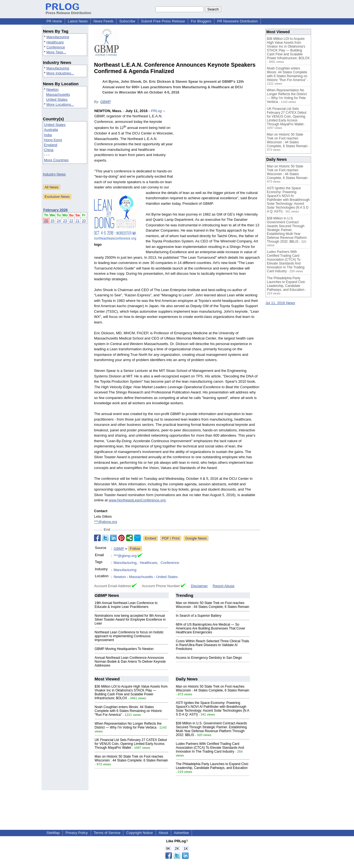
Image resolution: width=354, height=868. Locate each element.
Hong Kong (53, 140)
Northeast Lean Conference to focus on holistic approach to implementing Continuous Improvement (129, 636)
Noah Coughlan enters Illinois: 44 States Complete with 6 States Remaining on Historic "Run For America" (128, 711)
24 (59, 221)
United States (57, 99)
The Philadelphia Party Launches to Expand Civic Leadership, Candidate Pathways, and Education (212, 766)
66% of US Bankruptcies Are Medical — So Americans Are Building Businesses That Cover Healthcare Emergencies (211, 628)
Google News (196, 538)
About (163, 833)
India (48, 135)
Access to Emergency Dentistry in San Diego (209, 658)
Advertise (181, 833)
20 (84, 221)
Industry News (54, 174)
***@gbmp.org (106, 522)
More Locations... (60, 104)
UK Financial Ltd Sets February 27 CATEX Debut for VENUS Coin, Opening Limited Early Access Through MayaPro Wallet (131, 744)
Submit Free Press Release (163, 21)
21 (77, 221)
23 (65, 221)
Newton (53, 90)
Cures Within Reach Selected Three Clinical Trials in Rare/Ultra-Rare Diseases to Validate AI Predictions (213, 645)
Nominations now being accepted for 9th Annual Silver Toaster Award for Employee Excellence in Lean (130, 620)
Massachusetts (58, 94)
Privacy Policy (77, 833)
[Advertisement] (218, 149)
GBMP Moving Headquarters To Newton (124, 649)
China (49, 150)
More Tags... (56, 52)
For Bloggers (201, 21)
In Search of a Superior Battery (199, 616)
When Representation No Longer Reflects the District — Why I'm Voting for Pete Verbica (128, 726)
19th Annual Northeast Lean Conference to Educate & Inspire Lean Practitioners (126, 605)
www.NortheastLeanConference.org (137, 500)
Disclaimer (199, 586)
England (51, 145)
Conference (56, 47)
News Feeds (103, 21)
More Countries (56, 160)
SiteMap (53, 833)
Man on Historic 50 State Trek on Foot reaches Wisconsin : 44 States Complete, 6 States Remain (213, 605)
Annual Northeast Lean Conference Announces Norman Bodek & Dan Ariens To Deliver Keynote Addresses (130, 662)
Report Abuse (224, 586)
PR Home (54, 21)
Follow (135, 549)
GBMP (105, 102)
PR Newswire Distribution (237, 21)
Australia (51, 130)
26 (46, 221)
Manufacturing (58, 37)
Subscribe (127, 21)
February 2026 (56, 210)
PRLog (156, 111)
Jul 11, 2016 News (280, 303)
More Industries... (60, 73)
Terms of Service (107, 833)
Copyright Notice (139, 833)
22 (71, 221)
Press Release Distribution (68, 11)
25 (52, 221)
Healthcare (55, 42)
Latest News (78, 21)
